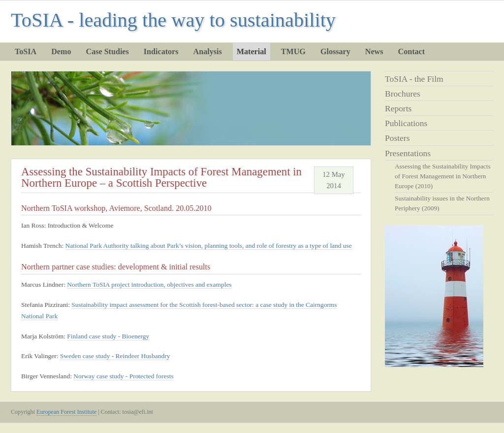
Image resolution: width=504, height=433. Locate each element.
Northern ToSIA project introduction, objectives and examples (149, 284)
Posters (397, 138)
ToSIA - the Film (414, 79)
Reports (398, 108)
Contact (412, 51)
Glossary (335, 51)
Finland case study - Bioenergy (108, 336)
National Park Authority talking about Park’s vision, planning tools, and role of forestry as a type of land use (209, 246)
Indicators (161, 51)
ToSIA (26, 51)
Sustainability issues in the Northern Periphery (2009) (442, 203)
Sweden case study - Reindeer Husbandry (115, 356)
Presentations (408, 153)
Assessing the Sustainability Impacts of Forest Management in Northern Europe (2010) (443, 176)
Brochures (403, 94)
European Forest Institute (66, 412)
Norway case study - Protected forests (123, 376)
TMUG (293, 51)
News (374, 51)
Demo (61, 51)
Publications (406, 123)
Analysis (208, 51)
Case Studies (108, 51)
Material (252, 51)
